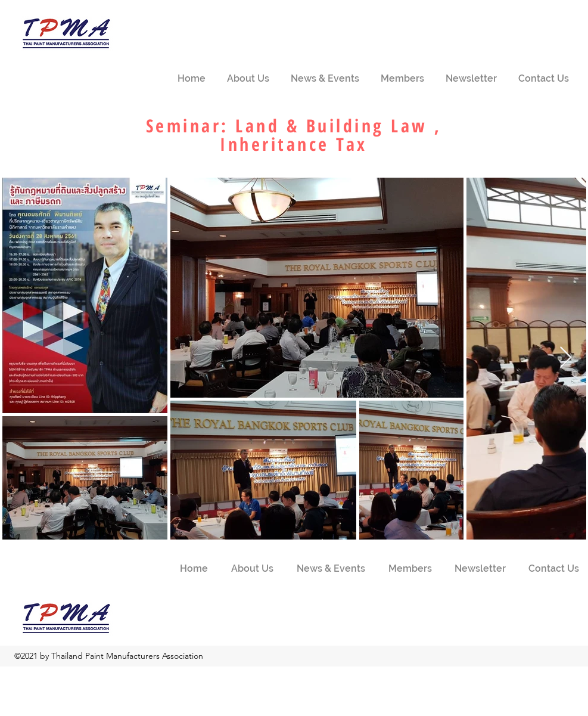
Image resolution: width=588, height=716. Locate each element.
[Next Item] (566, 358)
